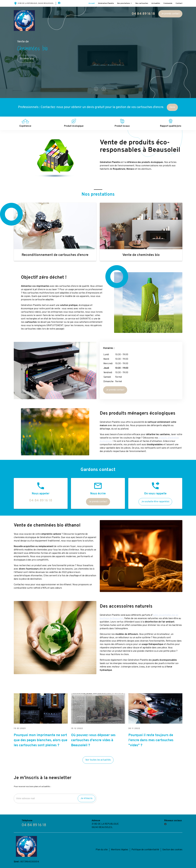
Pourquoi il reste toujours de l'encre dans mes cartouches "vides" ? (151, 740)
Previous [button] (96, 89)
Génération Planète (106, 3)
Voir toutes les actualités (98, 760)
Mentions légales (120, 850)
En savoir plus (27, 59)
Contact (179, 3)
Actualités (156, 3)
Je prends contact (170, 14)
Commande (168, 3)
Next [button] (104, 89)
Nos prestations (124, 3)
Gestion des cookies (172, 850)
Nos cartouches (142, 3)
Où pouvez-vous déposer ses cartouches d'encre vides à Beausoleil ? (93, 740)
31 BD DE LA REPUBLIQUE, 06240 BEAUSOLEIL (34, 3)
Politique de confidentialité (145, 850)
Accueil (92, 3)
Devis (172, 107)
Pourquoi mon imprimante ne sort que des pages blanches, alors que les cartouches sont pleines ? (41, 740)
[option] (98, 52)
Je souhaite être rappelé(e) (155, 502)
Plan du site (102, 850)
